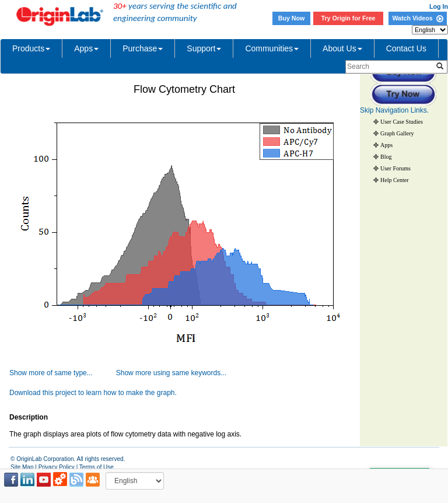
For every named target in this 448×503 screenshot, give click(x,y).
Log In (439, 6)
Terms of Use (97, 467)
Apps (86, 48)
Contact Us (406, 48)
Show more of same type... (51, 373)
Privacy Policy (57, 467)
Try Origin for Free (349, 18)
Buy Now (292, 18)
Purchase (143, 48)
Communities (272, 48)
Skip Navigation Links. (394, 110)
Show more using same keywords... (171, 373)
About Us (342, 48)
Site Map (22, 467)
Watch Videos (417, 18)
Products (31, 48)
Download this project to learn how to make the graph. (93, 393)
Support (204, 48)
